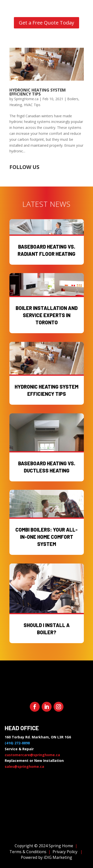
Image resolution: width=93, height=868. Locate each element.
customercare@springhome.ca (32, 755)
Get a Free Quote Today (46, 23)
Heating (16, 105)
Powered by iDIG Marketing (46, 857)
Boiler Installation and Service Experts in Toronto (47, 315)
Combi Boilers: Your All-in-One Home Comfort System (46, 537)
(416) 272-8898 (17, 743)
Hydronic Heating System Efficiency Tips (38, 92)
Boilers (73, 99)
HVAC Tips (32, 105)
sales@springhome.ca (24, 766)
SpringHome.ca (26, 99)
